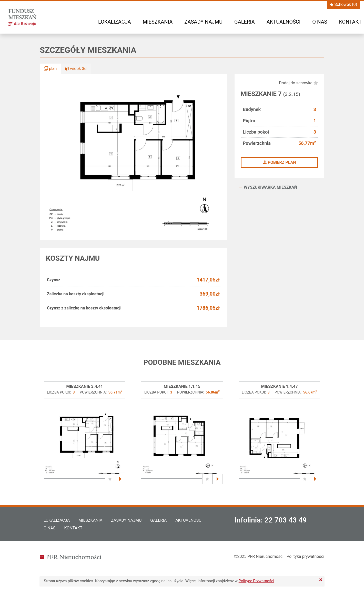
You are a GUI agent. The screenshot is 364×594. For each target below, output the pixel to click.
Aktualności (284, 22)
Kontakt (350, 22)
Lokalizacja (115, 22)
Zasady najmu (203, 22)
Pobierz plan (280, 162)
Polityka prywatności (305, 556)
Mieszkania (158, 22)
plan (50, 69)
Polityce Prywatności (256, 581)
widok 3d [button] (76, 69)
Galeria (245, 22)
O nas (320, 22)
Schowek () (343, 4)
